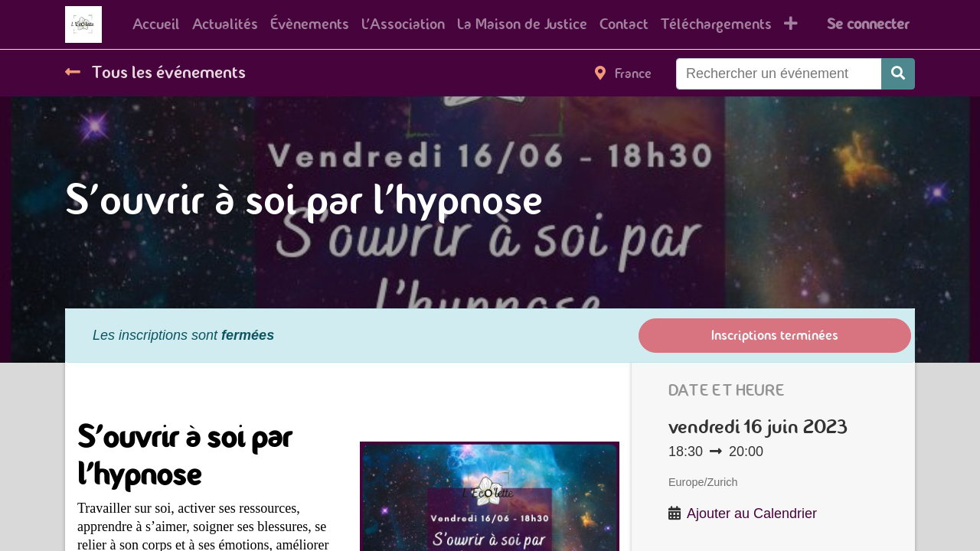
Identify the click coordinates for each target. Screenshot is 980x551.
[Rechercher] (898, 74)
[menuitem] (156, 24)
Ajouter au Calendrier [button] (752, 514)
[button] (791, 24)
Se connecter (868, 24)
